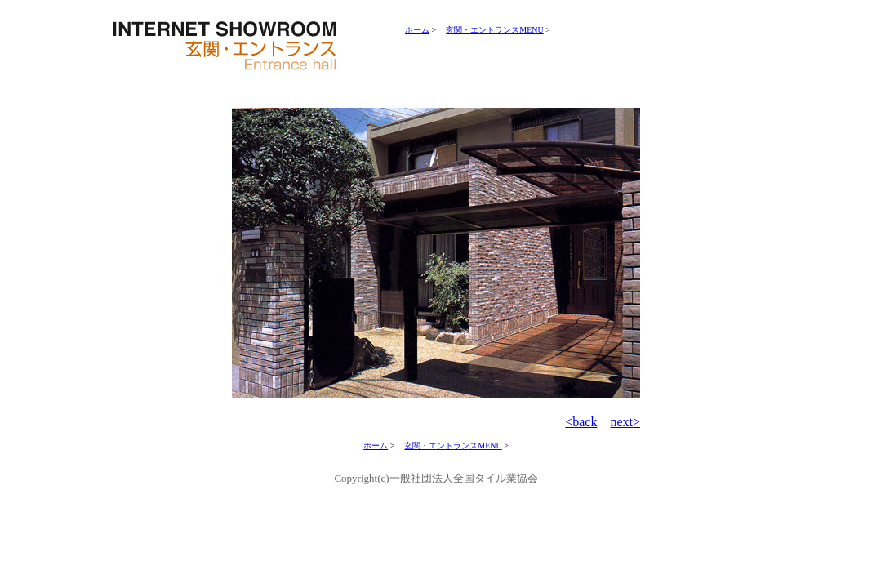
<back (581, 422)
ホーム (417, 30)
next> (625, 422)
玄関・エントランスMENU (494, 30)
